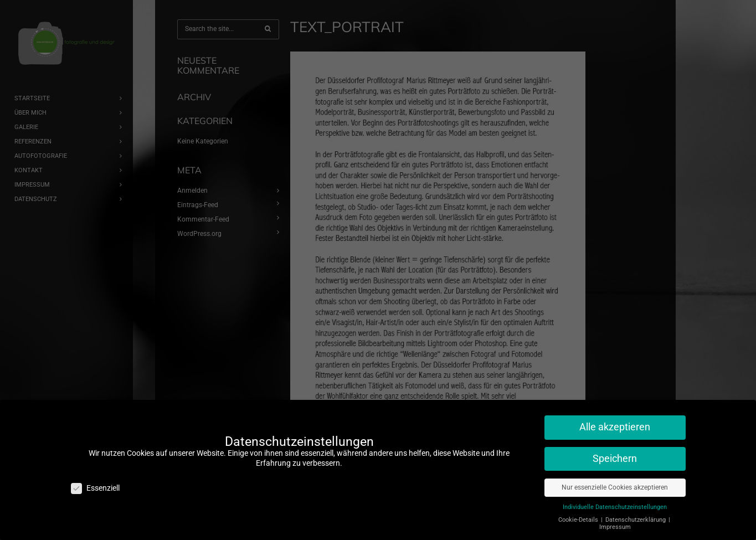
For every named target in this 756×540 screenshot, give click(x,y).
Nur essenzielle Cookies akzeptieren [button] (615, 482)
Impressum (615, 521)
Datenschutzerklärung (636, 514)
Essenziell (95, 483)
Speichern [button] (615, 453)
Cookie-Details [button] (579, 514)
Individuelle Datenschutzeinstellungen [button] (615, 502)
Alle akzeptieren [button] (615, 421)
